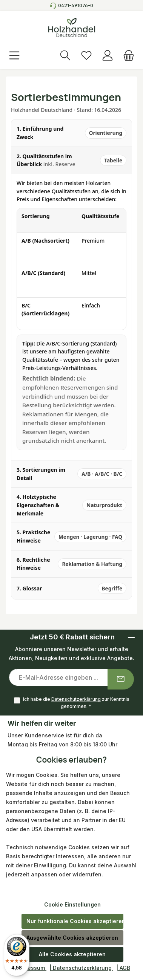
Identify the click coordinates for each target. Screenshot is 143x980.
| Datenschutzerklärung (81, 968)
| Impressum (30, 968)
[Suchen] (65, 56)
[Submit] (121, 679)
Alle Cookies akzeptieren (72, 954)
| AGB (123, 968)
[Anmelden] (108, 56)
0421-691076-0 (76, 5)
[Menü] (14, 56)
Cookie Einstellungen (72, 904)
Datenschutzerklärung (76, 699)
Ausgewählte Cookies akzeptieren (72, 938)
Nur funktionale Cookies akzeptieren (75, 921)
